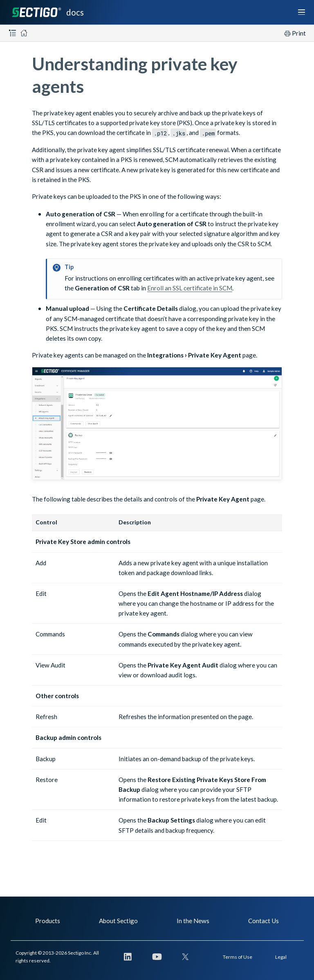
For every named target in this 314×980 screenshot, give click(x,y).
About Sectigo (118, 921)
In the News (193, 921)
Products (48, 921)
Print (299, 33)
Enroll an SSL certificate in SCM (190, 288)
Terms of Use (238, 957)
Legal (281, 957)
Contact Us (264, 921)
